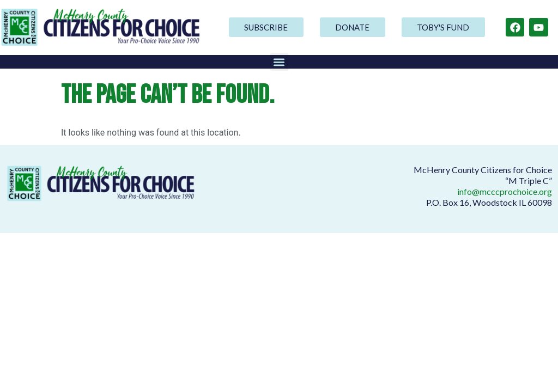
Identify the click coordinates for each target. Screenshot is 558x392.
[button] (279, 62)
